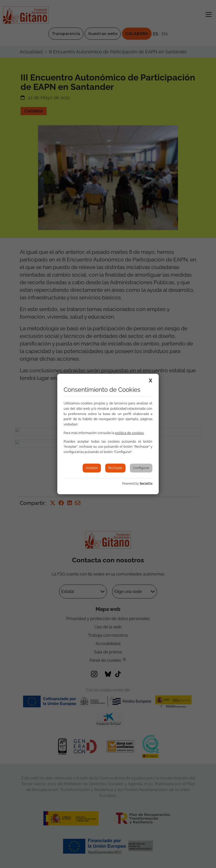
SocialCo (146, 484)
